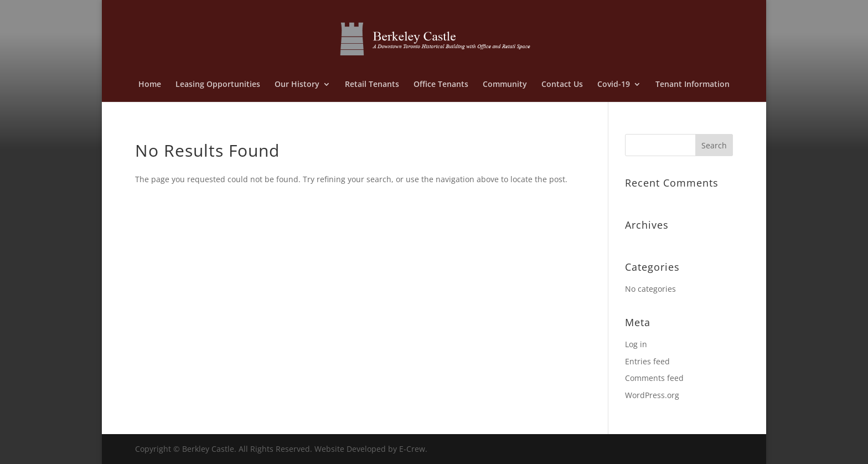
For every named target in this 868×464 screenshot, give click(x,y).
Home (150, 85)
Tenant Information (693, 85)
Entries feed (647, 361)
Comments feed (654, 378)
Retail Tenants (372, 85)
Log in (636, 344)
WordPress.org (652, 395)
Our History (297, 85)
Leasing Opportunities (218, 85)
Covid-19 (614, 85)
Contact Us (562, 85)
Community (505, 85)
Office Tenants (441, 85)
